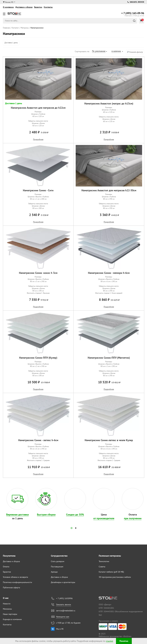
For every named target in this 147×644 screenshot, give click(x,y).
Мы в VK (60, 629)
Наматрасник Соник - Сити (38, 190)
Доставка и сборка (24, 7)
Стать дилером (58, 561)
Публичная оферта (11, 588)
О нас (6, 598)
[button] (72, 528)
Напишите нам (63, 617)
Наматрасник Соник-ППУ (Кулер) (38, 358)
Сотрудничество (59, 556)
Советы (102, 567)
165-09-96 (133, 13)
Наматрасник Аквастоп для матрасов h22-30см (109, 190)
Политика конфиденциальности (17, 582)
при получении (133, 518)
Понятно (124, 641)
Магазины (7, 609)
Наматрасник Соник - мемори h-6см (109, 273)
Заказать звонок (136, 2)
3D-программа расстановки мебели (115, 577)
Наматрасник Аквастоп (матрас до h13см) (109, 103)
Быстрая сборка (46, 515)
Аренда (54, 572)
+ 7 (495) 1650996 (64, 598)
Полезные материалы (110, 556)
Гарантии (38, 7)
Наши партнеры (10, 614)
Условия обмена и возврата (15, 577)
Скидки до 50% (75, 515)
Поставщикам (57, 567)
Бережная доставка (17, 515)
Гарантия (7, 572)
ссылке (110, 641)
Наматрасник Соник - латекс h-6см (38, 440)
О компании (8, 7)
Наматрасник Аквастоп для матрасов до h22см (38, 108)
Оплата (6, 567)
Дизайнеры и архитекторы (63, 582)
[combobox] (99, 52)
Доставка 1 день (11, 43)
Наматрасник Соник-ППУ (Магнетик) (109, 358)
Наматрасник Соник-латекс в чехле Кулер (109, 440)
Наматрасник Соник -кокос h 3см (38, 273)
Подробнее (38, 139)
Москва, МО (9, 2)
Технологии (104, 561)
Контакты (48, 7)
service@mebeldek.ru (66, 611)
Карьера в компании (12, 619)
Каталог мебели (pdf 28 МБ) (111, 572)
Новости (7, 604)
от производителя (104, 518)
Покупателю (9, 556)
